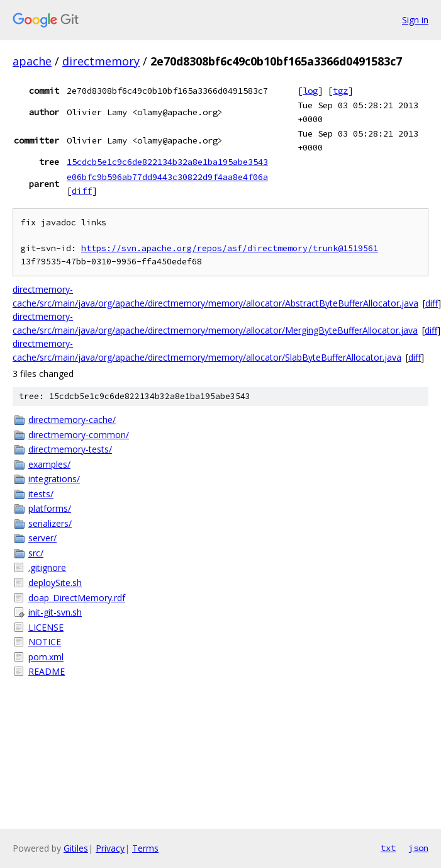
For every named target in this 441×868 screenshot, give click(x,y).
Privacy (110, 848)
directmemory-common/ (79, 435)
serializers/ (50, 523)
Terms (145, 848)
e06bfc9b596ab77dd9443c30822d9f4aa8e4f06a (167, 177)
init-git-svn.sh (55, 612)
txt (388, 848)
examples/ (49, 464)
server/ (42, 538)
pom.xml (46, 657)
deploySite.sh (55, 583)
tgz (340, 91)
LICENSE (46, 627)
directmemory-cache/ (72, 420)
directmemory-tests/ (70, 449)
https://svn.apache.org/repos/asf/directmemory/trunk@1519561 (230, 248)
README (47, 671)
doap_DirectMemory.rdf (77, 598)
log (310, 91)
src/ (36, 553)
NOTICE (45, 642)
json (418, 848)
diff (82, 191)
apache (32, 61)
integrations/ (54, 479)
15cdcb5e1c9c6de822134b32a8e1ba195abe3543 (167, 162)
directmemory (101, 61)
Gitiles (76, 848)
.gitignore (47, 567)
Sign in (415, 20)
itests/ (41, 494)
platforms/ (50, 508)
